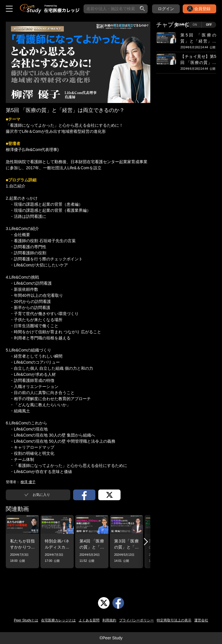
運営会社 (201, 620)
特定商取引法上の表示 (174, 620)
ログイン (166, 9)
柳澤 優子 (28, 482)
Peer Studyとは (26, 620)
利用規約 (109, 620)
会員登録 (202, 9)
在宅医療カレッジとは (58, 620)
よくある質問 (89, 620)
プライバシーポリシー (136, 620)
